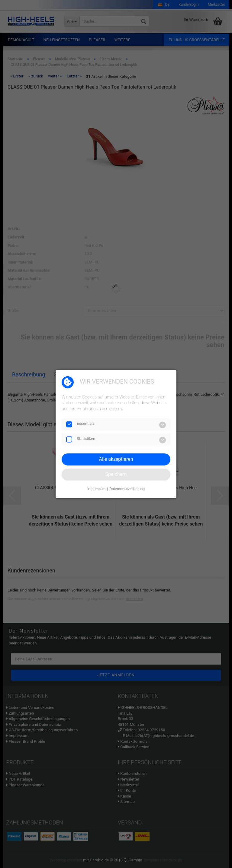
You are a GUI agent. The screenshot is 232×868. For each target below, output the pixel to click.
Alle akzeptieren (116, 459)
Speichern (116, 474)
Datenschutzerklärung (127, 489)
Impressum (96, 489)
